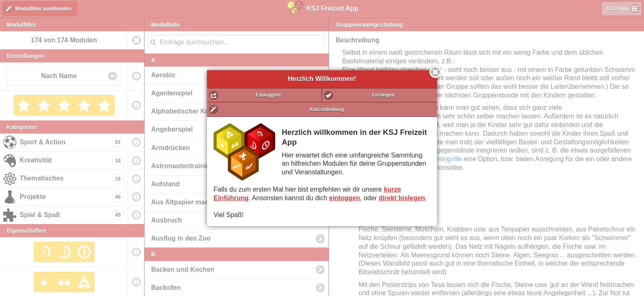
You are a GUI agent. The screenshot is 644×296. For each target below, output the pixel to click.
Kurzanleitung (327, 109)
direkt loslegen (402, 198)
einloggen (345, 198)
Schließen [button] (435, 72)
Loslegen (383, 95)
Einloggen (268, 95)
